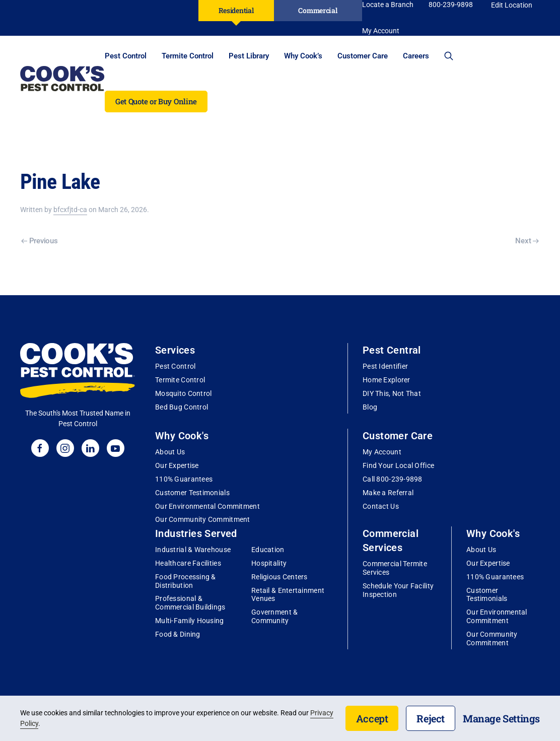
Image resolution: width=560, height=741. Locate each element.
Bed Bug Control (182, 407)
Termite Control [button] (188, 56)
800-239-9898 (451, 5)
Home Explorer (387, 380)
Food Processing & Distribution (186, 581)
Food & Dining (178, 634)
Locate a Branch (388, 5)
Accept (372, 718)
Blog (370, 407)
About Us (170, 452)
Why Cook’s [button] (303, 56)
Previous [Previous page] (39, 241)
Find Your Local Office (398, 465)
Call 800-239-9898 (393, 479)
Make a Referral (388, 493)
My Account (382, 452)
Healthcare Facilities (188, 563)
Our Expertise (177, 465)
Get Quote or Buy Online (156, 101)
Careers (416, 56)
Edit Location (512, 5)
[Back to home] (62, 79)
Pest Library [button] (249, 56)
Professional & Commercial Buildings (190, 603)
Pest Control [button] (126, 56)
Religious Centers (279, 577)
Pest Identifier (385, 366)
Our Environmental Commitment (207, 506)
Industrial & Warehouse (193, 550)
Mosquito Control (183, 393)
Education (268, 550)
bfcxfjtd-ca (70, 210)
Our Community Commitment (203, 519)
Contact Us (381, 506)
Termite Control (180, 380)
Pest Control (175, 366)
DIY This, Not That (392, 393)
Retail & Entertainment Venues (288, 595)
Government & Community (274, 616)
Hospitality (269, 563)
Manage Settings (501, 718)
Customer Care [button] (363, 56)
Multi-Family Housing (190, 621)
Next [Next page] (527, 241)
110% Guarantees (184, 479)
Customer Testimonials (192, 493)
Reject (431, 718)
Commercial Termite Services (395, 568)
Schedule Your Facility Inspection (398, 590)
